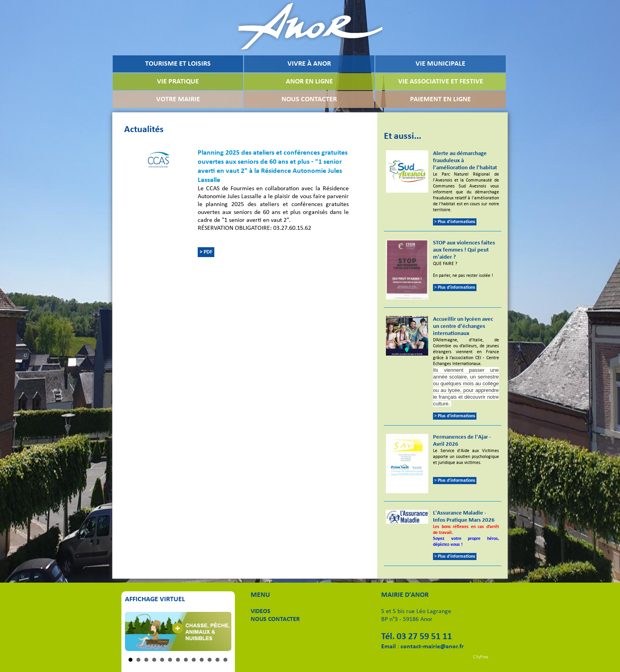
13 (225, 660)
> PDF (206, 252)
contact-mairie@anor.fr (432, 647)
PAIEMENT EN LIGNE (440, 99)
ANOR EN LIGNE (309, 82)
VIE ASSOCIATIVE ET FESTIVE (441, 82)
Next (221, 632)
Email (388, 647)
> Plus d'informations (455, 222)
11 (210, 660)
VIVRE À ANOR (309, 64)
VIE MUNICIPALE (440, 64)
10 (202, 660)
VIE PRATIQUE (178, 82)
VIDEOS (261, 611)
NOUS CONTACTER (309, 99)
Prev (135, 632)
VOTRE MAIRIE (178, 99)
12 (217, 660)
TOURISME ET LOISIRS (178, 64)
